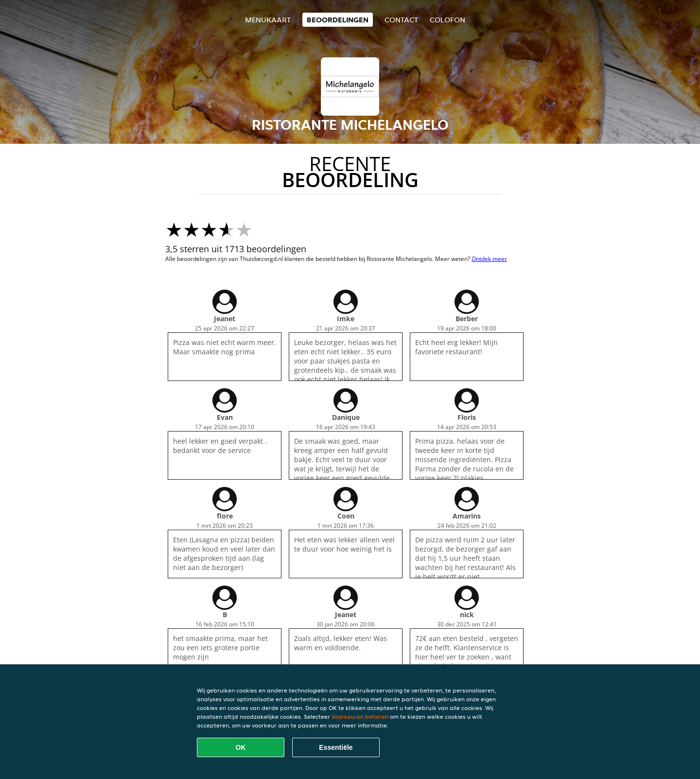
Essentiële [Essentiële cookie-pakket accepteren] (336, 747)
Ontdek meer (489, 259)
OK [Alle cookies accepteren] (241, 747)
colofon (447, 20)
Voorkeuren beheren (360, 717)
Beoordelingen (338, 20)
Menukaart (268, 20)
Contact (401, 20)
